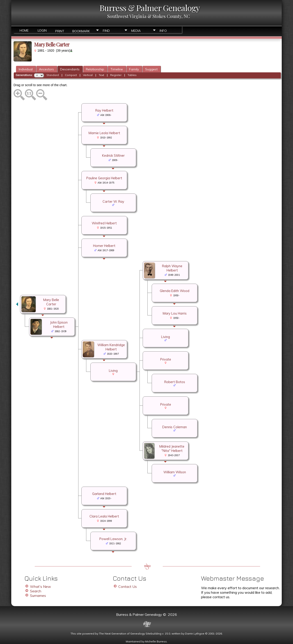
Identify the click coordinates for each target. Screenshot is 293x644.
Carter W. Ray (113, 201)
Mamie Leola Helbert (104, 133)
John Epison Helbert (59, 324)
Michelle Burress (156, 641)
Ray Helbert (104, 110)
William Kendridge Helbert (111, 347)
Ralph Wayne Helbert (172, 268)
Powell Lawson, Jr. (113, 539)
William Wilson (175, 472)
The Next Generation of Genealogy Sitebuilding (130, 634)
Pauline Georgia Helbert (104, 178)
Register (116, 75)
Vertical (88, 75)
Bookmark (81, 31)
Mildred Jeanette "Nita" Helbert (172, 448)
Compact (71, 75)
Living (166, 337)
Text (101, 75)
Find (106, 31)
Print (60, 31)
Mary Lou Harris (175, 313)
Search (36, 591)
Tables (132, 75)
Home (24, 30)
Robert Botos (175, 382)
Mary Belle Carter (51, 302)
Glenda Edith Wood (175, 291)
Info (163, 31)
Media (136, 31)
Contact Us (128, 586)
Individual (26, 69)
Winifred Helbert (104, 223)
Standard (53, 75)
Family (134, 69)
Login (42, 30)
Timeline (117, 69)
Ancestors (46, 69)
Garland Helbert (104, 494)
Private (166, 359)
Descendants (70, 69)
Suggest (151, 69)
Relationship (95, 69)
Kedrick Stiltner (113, 155)
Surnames (38, 596)
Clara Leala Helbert (104, 516)
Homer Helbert (104, 246)
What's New (40, 586)
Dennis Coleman (175, 427)
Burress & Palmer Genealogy (150, 8)
